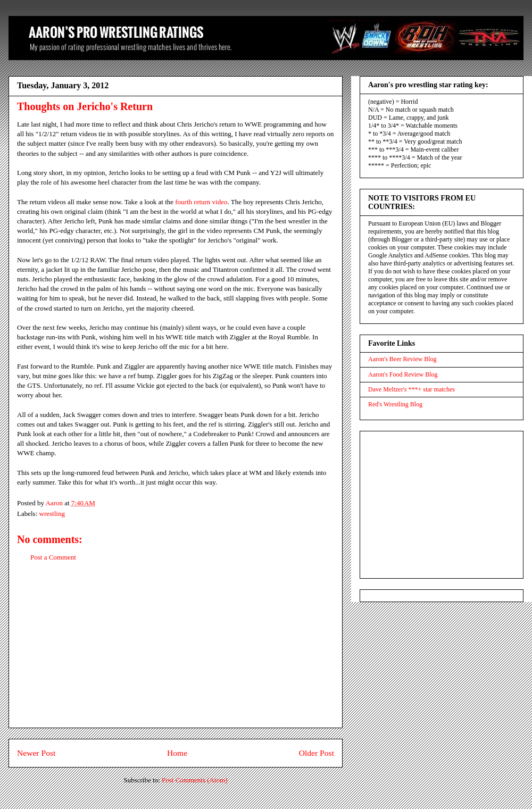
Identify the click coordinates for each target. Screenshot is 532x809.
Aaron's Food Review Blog (403, 374)
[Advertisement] (176, 653)
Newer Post (36, 753)
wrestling (52, 514)
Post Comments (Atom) (195, 780)
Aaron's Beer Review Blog (402, 359)
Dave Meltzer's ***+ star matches (412, 389)
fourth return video (201, 202)
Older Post (317, 753)
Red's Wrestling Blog (395, 404)
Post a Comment (53, 557)
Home (177, 753)
